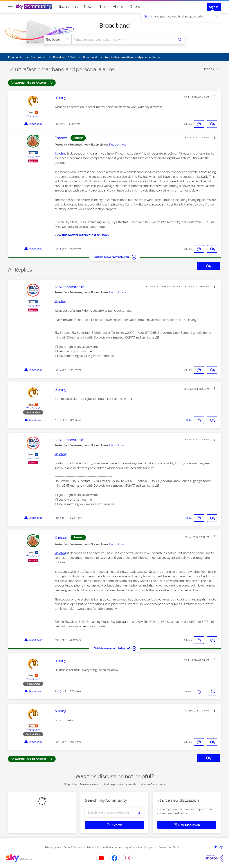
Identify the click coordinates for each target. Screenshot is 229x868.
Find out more (118, 145)
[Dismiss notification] (216, 17)
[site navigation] (10, 7)
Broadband (115, 25)
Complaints (150, 847)
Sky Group (178, 847)
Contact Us (165, 847)
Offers (135, 7)
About (118, 7)
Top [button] (221, 847)
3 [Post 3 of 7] (61, 420)
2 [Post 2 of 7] (61, 370)
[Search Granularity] (58, 40)
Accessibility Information (129, 847)
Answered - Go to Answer (32, 83)
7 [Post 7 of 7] (61, 742)
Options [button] (208, 69)
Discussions (68, 7)
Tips (103, 7)
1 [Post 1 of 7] (60, 124)
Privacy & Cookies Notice (100, 847)
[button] (215, 97)
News (89, 7)
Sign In (214, 7)
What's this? (33, 116)
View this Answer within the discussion (82, 235)
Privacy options (53, 847)
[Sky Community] (34, 7)
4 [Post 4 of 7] (61, 518)
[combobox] (123, 40)
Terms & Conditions (74, 847)
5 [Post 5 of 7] (61, 249)
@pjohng (61, 153)
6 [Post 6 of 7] (61, 691)
